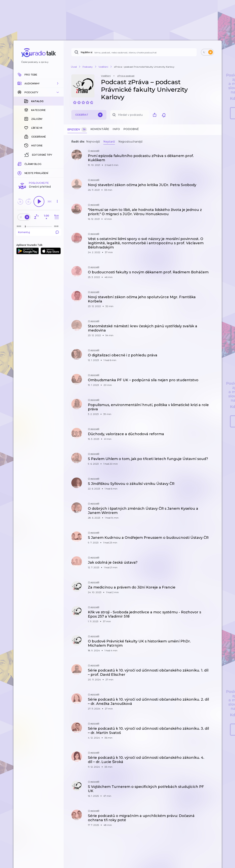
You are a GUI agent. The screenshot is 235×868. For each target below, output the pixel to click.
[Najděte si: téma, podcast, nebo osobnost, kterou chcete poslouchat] (134, 52)
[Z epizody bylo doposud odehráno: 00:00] (20, 163)
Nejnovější (93, 142)
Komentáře (100, 129)
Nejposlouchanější (130, 142)
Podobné (131, 129)
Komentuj (39, 169)
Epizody (77, 130)
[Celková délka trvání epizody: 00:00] (57, 163)
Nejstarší (109, 142)
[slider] (25, 164)
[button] (39, 83)
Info (116, 129)
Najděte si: (87, 52)
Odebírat (89, 115)
